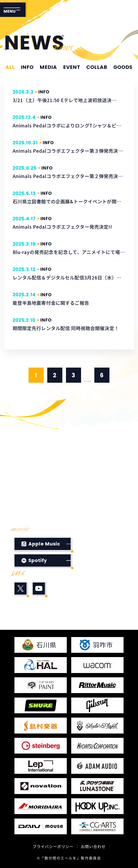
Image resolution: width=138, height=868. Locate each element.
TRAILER (27, 458)
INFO (27, 67)
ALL (10, 67)
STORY (25, 473)
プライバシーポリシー (53, 846)
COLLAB (97, 67)
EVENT (72, 67)
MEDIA (48, 67)
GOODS (123, 67)
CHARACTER (93, 473)
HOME (24, 444)
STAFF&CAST (35, 487)
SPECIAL (28, 515)
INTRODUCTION (98, 458)
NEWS (83, 444)
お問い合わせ (93, 846)
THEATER (29, 501)
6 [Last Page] (102, 375)
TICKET (85, 487)
